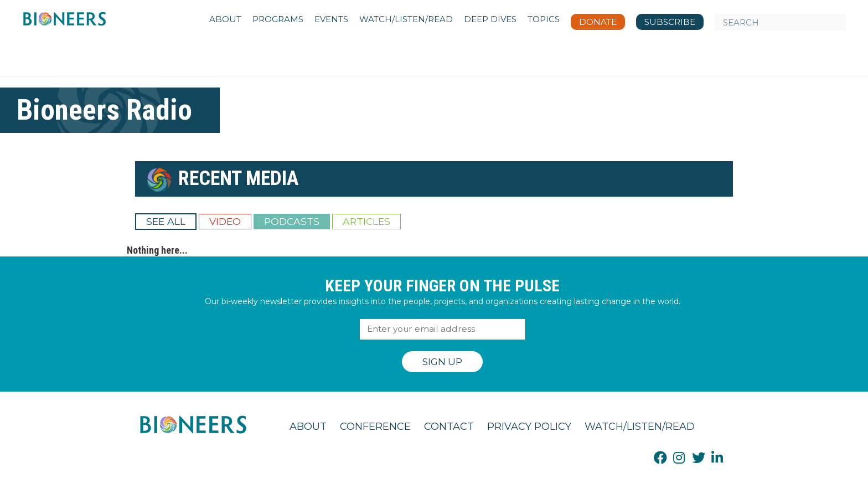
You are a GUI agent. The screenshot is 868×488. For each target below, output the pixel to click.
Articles (366, 221)
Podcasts (292, 221)
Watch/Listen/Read (640, 427)
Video (225, 221)
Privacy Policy (529, 427)
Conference (375, 427)
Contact (449, 427)
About (308, 427)
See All (166, 221)
